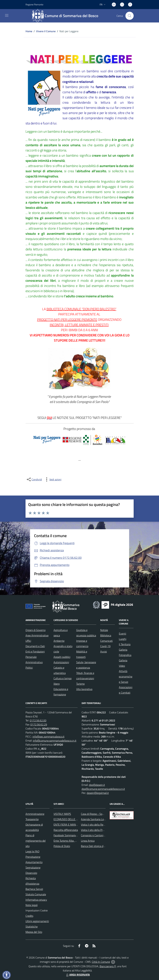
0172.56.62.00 (38, 720)
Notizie (104, 630)
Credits (29, 916)
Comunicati (106, 641)
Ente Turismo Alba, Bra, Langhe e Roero (76, 841)
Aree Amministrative (37, 635)
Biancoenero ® (108, 966)
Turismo (80, 684)
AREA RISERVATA (78, 975)
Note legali (32, 905)
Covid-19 (105, 646)
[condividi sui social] (34, 479)
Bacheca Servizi (34, 889)
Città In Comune (101, 962)
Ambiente (59, 641)
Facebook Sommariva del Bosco (71, 835)
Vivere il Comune (46, 31)
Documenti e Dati (35, 646)
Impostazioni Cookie (37, 910)
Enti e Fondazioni (35, 651)
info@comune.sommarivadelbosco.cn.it (55, 741)
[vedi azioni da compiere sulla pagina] (53, 479)
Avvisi (104, 651)
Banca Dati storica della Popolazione (101, 846)
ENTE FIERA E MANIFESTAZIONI (72, 825)
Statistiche (32, 927)
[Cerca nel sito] (129, 16)
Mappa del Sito (34, 932)
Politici (29, 668)
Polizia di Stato (62, 846)
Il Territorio (125, 644)
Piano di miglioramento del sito (36, 841)
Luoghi (123, 639)
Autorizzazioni (61, 662)
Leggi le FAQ (32, 851)
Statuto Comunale (36, 894)
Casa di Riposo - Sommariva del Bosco (102, 814)
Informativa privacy (36, 900)
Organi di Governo (36, 630)
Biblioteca (106, 635)
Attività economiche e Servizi (126, 676)
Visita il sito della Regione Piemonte (101, 825)
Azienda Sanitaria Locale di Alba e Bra (102, 819)
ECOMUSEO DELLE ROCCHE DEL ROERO (77, 819)
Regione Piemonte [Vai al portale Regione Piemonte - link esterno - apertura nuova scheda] (34, 4)
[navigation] (7, 15)
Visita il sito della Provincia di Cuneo (101, 830)
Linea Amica (88, 841)
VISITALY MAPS (62, 814)
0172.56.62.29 (39, 724)
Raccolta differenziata (66, 830)
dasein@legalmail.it (98, 793)
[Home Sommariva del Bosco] (67, 16)
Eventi (122, 634)
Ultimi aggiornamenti (37, 921)
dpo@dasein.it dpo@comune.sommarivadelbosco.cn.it (103, 787)
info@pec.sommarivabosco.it (49, 737)
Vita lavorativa (84, 689)
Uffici (28, 641)
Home (29, 31)
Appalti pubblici (62, 657)
